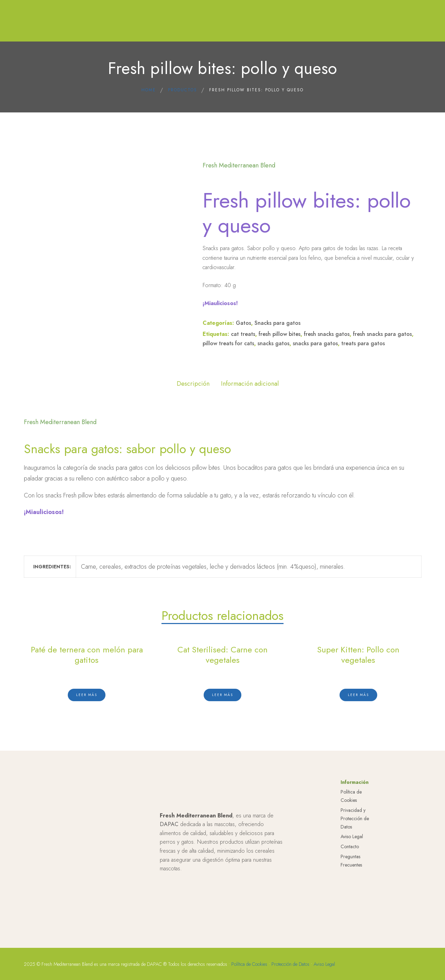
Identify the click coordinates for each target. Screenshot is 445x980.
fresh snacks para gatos (382, 334)
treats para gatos (363, 343)
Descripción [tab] (193, 384)
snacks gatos (274, 343)
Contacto (350, 850)
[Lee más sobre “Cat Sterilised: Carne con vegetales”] (223, 693)
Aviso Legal (352, 840)
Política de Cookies (249, 968)
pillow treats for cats (228, 343)
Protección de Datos (290, 968)
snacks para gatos (315, 343)
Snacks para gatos (277, 323)
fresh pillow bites (280, 334)
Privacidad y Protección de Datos (355, 822)
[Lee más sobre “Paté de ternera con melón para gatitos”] (87, 693)
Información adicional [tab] (250, 384)
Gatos (243, 323)
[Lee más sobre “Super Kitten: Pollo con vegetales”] (358, 693)
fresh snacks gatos (327, 334)
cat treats (243, 334)
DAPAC (169, 828)
